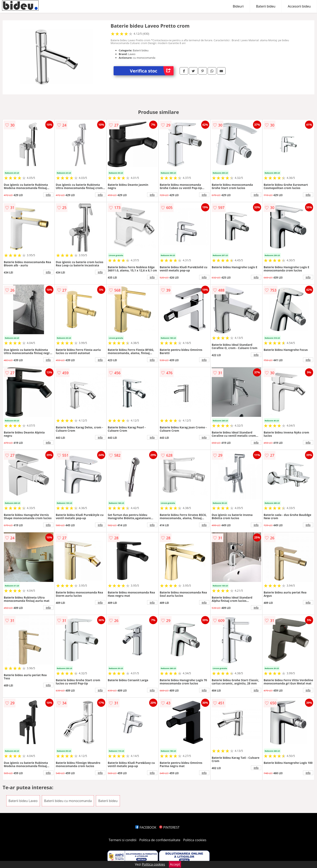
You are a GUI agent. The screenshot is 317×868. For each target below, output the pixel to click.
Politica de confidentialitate (160, 840)
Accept (175, 864)
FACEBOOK (146, 827)
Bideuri (238, 6)
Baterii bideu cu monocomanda (68, 801)
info (48, 195)
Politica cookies (195, 840)
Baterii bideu (266, 6)
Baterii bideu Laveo (23, 801)
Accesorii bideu (299, 6)
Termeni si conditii (123, 840)
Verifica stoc (152, 71)
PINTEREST (169, 827)
